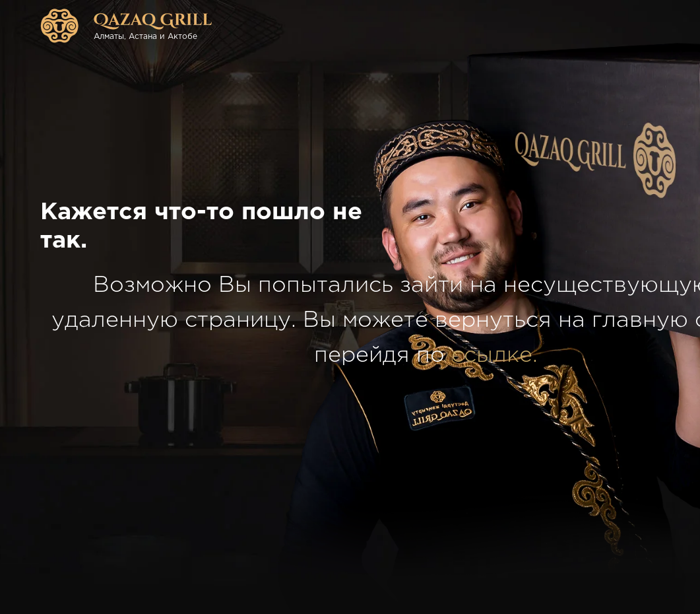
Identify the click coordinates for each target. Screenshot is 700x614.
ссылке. (494, 355)
